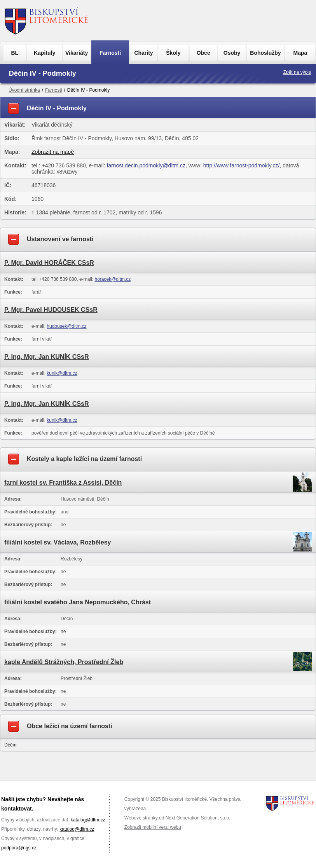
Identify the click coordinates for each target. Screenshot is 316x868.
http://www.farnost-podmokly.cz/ (242, 165)
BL (15, 53)
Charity (143, 53)
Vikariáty (77, 53)
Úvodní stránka (24, 90)
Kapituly (45, 53)
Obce (203, 53)
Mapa (300, 53)
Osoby (232, 53)
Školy (173, 53)
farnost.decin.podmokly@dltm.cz (146, 165)
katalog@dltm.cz (88, 820)
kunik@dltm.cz (62, 373)
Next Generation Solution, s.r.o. (198, 818)
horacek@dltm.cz (113, 279)
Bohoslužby (265, 53)
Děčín (10, 745)
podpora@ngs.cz (19, 848)
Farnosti (110, 53)
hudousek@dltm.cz (66, 326)
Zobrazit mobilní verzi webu (153, 827)
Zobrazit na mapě (53, 152)
